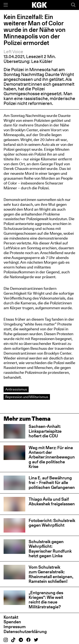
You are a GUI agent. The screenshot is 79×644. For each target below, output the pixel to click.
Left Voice (13, 52)
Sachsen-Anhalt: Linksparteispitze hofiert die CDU (45, 431)
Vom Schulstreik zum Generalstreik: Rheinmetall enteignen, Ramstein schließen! (51, 574)
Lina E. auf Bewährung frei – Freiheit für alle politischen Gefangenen (52, 483)
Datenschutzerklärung (25, 632)
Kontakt (11, 617)
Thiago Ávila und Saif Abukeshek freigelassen (52, 502)
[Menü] (6, 5)
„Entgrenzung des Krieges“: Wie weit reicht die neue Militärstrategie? (46, 600)
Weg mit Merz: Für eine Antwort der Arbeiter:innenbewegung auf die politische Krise (52, 457)
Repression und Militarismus (27, 397)
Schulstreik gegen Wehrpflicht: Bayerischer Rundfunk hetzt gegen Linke (50, 549)
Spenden (12, 622)
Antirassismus (16, 389)
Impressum (15, 627)
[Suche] (73, 5)
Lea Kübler (42, 61)
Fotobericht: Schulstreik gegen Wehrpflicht (52, 523)
